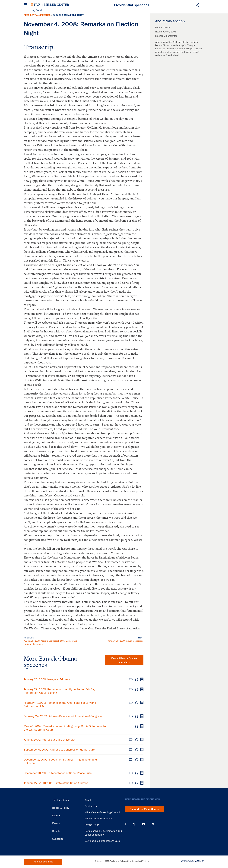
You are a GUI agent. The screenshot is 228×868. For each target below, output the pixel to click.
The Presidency (61, 800)
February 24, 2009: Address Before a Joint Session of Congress (63, 716)
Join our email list (43, 862)
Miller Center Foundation (98, 819)
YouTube (143, 824)
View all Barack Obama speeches (124, 660)
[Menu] (26, 5)
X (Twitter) (134, 824)
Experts (56, 816)
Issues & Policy (61, 808)
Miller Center (57, 5)
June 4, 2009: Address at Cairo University (49, 740)
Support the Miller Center (144, 809)
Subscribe (58, 839)
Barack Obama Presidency (68, 15)
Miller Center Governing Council (102, 812)
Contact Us (91, 806)
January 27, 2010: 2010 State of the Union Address (56, 783)
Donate (56, 831)
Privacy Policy (92, 825)
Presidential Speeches (37, 15)
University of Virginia (36, 5)
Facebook (126, 824)
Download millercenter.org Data (102, 841)
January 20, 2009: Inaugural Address (126, 641)
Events (56, 823)
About (88, 800)
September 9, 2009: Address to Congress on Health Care (59, 750)
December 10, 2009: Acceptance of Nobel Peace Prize (58, 773)
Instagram (153, 824)
